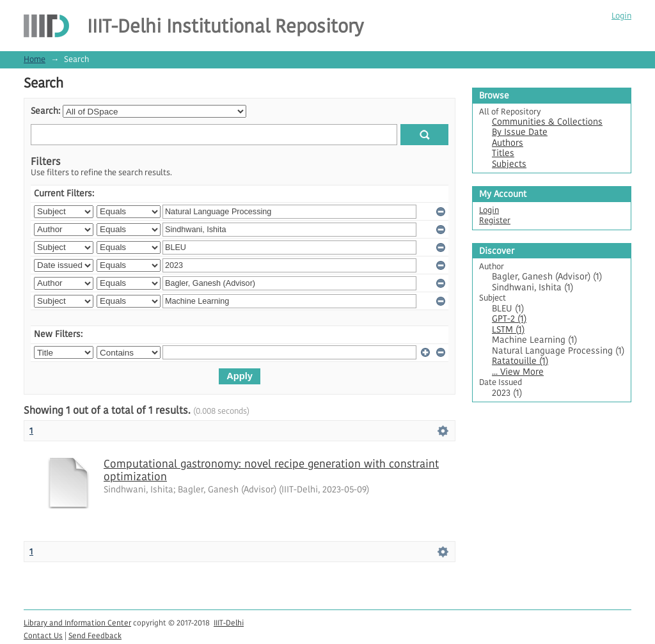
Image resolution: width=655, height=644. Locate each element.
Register (495, 220)
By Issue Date (520, 132)
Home (35, 59)
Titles (503, 153)
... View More (518, 372)
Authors (508, 143)
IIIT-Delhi (229, 623)
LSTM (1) (508, 330)
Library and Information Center (77, 623)
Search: (45, 111)
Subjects (509, 164)
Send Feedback (95, 635)
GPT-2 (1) (509, 319)
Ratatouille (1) (520, 361)
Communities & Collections (547, 122)
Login (621, 16)
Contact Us (43, 635)
